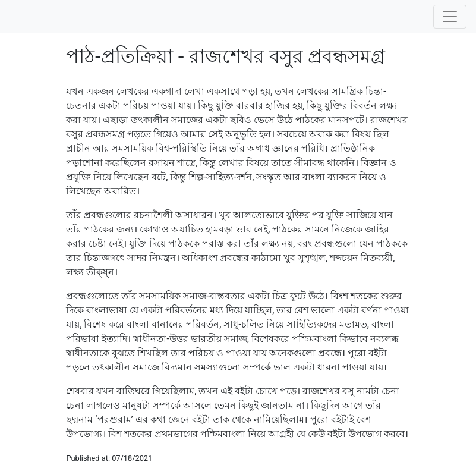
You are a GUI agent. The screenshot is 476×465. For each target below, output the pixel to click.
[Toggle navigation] (450, 17)
